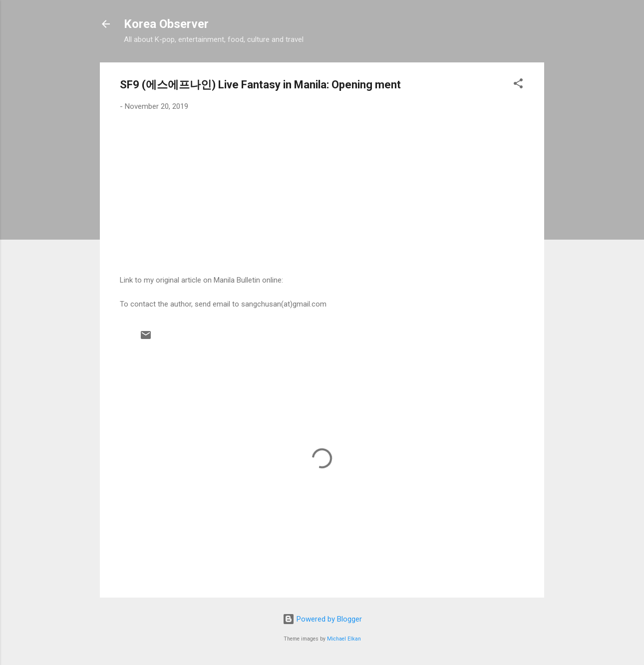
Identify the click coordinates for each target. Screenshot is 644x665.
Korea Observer (166, 24)
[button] (518, 85)
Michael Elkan (344, 639)
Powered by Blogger (322, 619)
